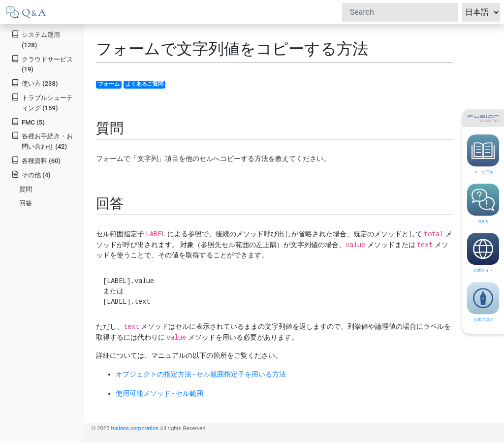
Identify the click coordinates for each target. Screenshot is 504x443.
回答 (26, 203)
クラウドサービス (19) (42, 64)
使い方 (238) (34, 83)
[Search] (400, 12)
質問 (26, 189)
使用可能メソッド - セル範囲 (160, 393)
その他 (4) (31, 174)
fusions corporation (135, 428)
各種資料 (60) (36, 160)
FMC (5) (28, 122)
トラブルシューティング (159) (42, 102)
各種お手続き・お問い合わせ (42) (42, 141)
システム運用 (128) (36, 39)
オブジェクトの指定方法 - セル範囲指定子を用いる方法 (201, 374)
